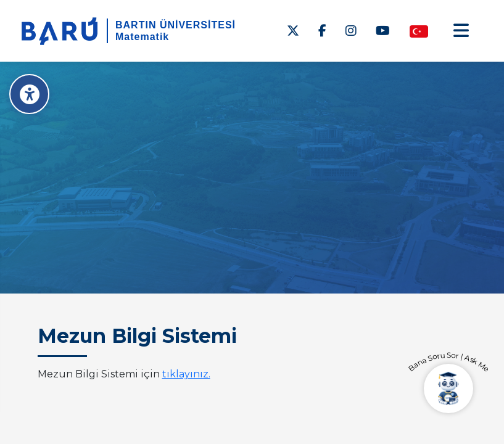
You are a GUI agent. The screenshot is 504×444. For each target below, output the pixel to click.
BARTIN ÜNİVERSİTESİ (176, 25)
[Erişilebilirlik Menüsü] (29, 94)
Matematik (142, 37)
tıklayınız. (186, 374)
